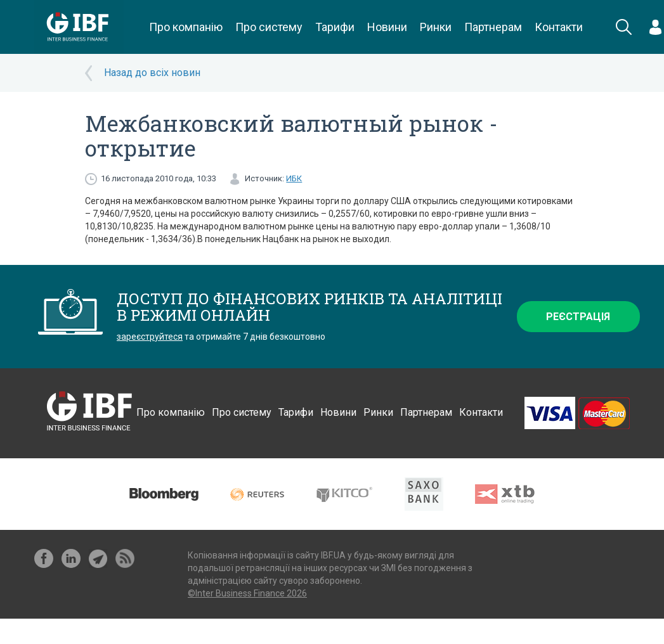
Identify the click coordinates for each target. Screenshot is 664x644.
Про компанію (186, 27)
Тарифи (335, 27)
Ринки (436, 27)
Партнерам (493, 27)
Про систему (269, 27)
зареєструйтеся (150, 337)
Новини (387, 27)
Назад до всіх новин (152, 73)
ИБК (294, 178)
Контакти (559, 27)
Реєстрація (578, 317)
